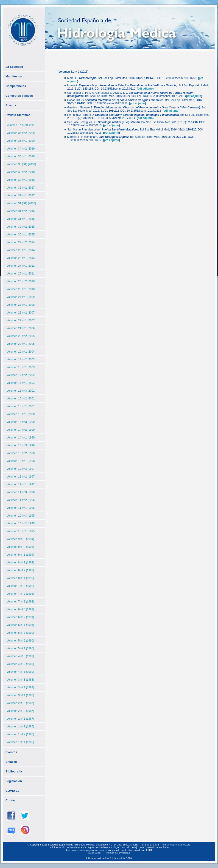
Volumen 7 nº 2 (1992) (20, 594)
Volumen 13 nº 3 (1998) (21, 445)
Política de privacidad (118, 853)
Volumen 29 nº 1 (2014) (21, 250)
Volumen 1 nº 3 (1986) (20, 727)
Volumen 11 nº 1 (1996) (21, 508)
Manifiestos (14, 76)
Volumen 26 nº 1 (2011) (21, 274)
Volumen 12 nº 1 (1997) (21, 484)
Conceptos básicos (19, 96)
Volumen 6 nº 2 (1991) (20, 617)
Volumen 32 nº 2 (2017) (21, 188)
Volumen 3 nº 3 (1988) (20, 680)
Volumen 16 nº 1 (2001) (21, 406)
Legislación (14, 781)
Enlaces (11, 762)
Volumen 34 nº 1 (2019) (21, 156)
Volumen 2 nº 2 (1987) (20, 711)
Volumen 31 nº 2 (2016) (21, 211)
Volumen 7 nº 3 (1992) (20, 586)
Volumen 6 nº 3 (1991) (20, 609)
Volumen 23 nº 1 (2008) (21, 305)
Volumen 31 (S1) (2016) (21, 203)
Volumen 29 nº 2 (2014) (21, 242)
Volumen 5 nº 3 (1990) (20, 633)
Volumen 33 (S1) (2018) (21, 164)
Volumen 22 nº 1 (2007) (21, 320)
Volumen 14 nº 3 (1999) (21, 422)
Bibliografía (14, 771)
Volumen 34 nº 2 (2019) (21, 149)
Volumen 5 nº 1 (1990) (20, 648)
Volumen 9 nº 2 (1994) (20, 547)
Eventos (11, 752)
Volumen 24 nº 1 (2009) (21, 297)
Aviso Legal (95, 853)
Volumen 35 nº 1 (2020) (21, 141)
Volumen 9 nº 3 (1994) (20, 539)
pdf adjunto (145, 89)
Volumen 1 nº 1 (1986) (20, 742)
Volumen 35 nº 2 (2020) (21, 133)
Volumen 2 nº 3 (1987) (20, 703)
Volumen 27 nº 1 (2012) (21, 266)
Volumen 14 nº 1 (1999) (21, 438)
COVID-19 (12, 791)
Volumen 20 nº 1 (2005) (21, 344)
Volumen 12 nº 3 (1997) (21, 469)
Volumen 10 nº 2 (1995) (21, 523)
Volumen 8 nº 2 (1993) (20, 570)
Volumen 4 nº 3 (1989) (20, 656)
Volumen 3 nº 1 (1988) (20, 695)
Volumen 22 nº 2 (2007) (21, 313)
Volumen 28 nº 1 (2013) (21, 258)
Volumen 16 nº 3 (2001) (21, 391)
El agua (11, 105)
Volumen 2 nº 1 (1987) (20, 719)
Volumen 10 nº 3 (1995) (21, 516)
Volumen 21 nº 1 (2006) (21, 328)
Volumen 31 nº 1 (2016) (21, 219)
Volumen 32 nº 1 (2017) (21, 195)
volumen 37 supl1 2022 (21, 125)
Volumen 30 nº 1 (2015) (21, 235)
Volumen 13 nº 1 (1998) (21, 461)
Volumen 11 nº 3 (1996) (21, 492)
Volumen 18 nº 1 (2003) (21, 367)
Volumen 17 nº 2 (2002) (21, 375)
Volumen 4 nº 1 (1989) (20, 672)
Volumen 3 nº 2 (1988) (20, 687)
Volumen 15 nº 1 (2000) (21, 414)
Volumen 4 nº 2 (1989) (20, 664)
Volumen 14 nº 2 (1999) (21, 430)
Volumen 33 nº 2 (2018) (21, 172)
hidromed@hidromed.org (176, 845)
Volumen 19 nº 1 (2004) (21, 352)
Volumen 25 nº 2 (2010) (21, 281)
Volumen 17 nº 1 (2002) (21, 383)
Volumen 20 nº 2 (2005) (21, 336)
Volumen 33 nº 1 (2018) (21, 180)
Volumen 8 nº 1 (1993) (20, 578)
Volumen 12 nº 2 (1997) (21, 477)
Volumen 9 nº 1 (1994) (20, 555)
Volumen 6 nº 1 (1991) (20, 625)
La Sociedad (14, 67)
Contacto (12, 800)
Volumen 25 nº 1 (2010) (21, 289)
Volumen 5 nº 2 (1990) (20, 641)
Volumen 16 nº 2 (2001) (21, 399)
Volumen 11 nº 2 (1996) (21, 500)
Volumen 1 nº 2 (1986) (20, 734)
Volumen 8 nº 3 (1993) (20, 563)
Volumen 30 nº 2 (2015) (21, 227)
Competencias (16, 86)
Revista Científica (18, 115)
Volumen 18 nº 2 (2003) (21, 359)
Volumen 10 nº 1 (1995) (21, 531)
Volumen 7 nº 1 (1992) (20, 602)
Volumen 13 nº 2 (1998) (21, 453)
